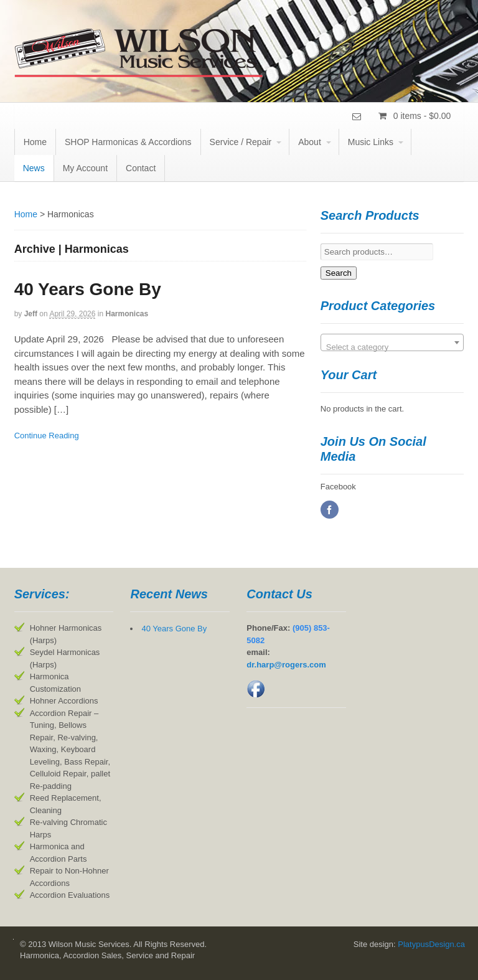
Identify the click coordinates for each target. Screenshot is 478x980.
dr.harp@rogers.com (286, 665)
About (310, 142)
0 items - (421, 116)
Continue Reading (47, 436)
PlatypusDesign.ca (431, 944)
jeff (31, 314)
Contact (141, 168)
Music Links (371, 142)
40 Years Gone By (88, 289)
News (34, 168)
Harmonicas (127, 314)
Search (339, 273)
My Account (85, 168)
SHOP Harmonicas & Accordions (128, 142)
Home (35, 142)
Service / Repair (241, 142)
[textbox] (392, 347)
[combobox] (392, 342)
